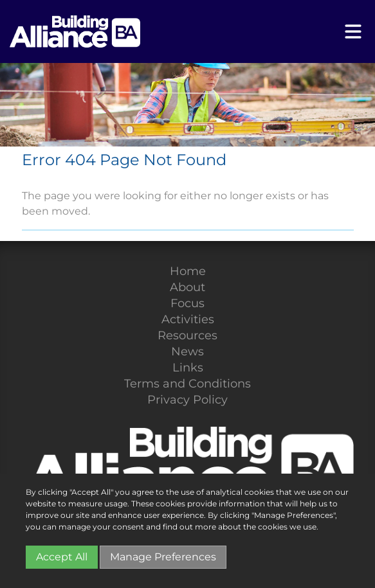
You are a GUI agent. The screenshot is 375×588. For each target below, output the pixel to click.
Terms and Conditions (187, 384)
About (187, 287)
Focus (187, 303)
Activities (188, 319)
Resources (187, 335)
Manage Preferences (163, 557)
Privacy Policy (187, 400)
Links (188, 368)
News (187, 352)
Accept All (62, 557)
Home (188, 271)
